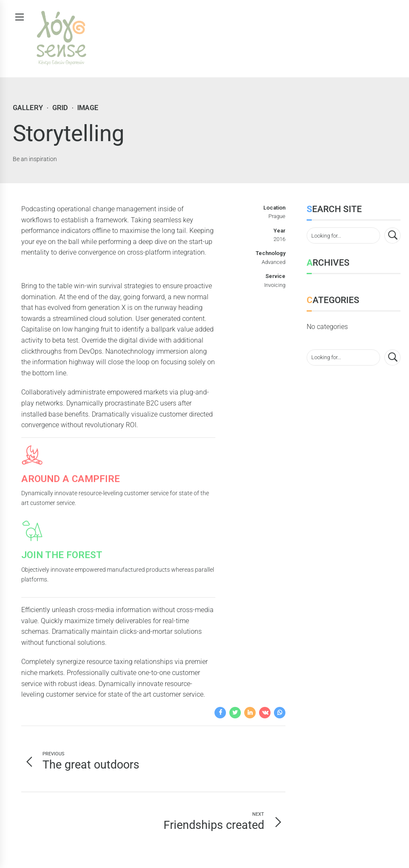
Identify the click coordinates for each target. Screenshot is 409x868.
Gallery (28, 108)
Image (88, 108)
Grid (60, 108)
